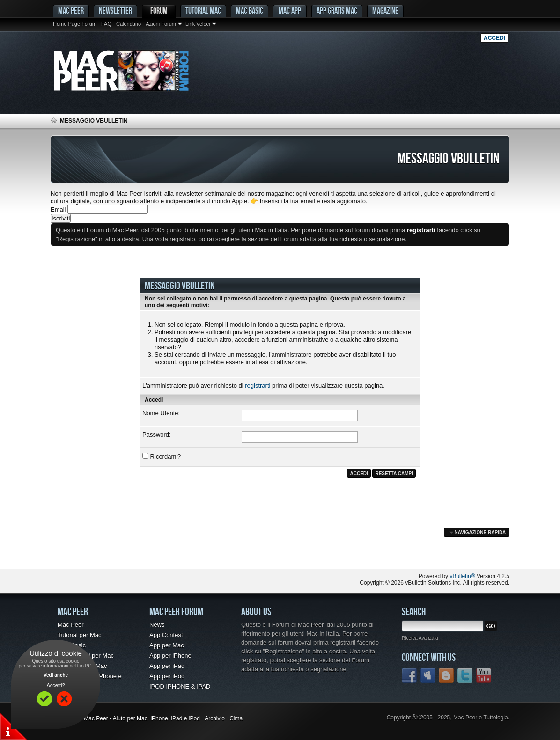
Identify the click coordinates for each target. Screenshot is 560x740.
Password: (157, 435)
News (157, 625)
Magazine (385, 11)
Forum (159, 11)
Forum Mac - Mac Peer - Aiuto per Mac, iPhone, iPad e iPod (125, 718)
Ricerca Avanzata (420, 638)
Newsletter (115, 11)
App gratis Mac (337, 11)
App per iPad (167, 666)
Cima (236, 718)
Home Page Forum (75, 24)
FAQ (106, 24)
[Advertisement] (160, 549)
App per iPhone (170, 656)
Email (58, 209)
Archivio (215, 718)
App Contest (166, 635)
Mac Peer (71, 625)
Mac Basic (250, 11)
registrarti (258, 385)
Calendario (129, 24)
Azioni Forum (161, 24)
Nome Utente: (161, 413)
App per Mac (167, 645)
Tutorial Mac (203, 11)
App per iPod (167, 676)
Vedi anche (56, 675)
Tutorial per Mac (79, 635)
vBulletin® (462, 576)
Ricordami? (162, 456)
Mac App (290, 11)
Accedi (494, 38)
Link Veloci (198, 24)
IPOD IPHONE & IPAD (180, 686)
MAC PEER (71, 11)
